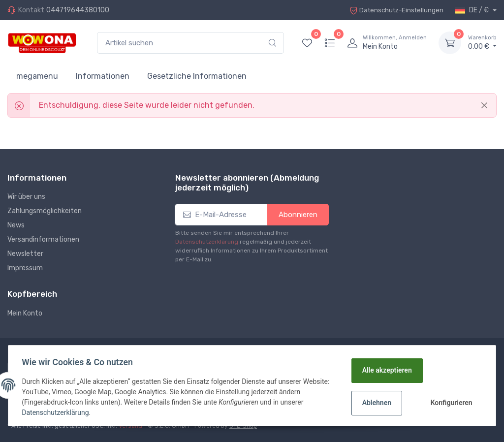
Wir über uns (26, 197)
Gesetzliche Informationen (197, 76)
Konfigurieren (451, 403)
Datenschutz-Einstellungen (394, 10)
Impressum (25, 268)
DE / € (473, 10)
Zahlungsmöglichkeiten (45, 211)
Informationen (103, 76)
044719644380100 (78, 10)
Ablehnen (376, 403)
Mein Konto (25, 313)
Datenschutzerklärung (207, 242)
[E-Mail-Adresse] (221, 215)
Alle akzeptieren (386, 370)
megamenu (37, 76)
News (16, 225)
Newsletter (25, 254)
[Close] (484, 105)
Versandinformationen (43, 239)
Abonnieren (298, 215)
